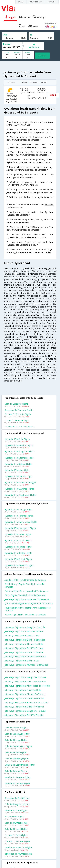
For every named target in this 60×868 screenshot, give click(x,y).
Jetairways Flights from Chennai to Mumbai (25, 656)
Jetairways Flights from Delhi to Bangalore (25, 640)
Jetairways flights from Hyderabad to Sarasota (27, 599)
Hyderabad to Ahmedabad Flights (20, 483)
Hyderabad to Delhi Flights (17, 439)
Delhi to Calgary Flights (16, 771)
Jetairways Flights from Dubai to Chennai (24, 707)
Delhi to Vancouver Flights (17, 734)
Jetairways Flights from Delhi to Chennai (24, 648)
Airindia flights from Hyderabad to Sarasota (26, 580)
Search (42, 56)
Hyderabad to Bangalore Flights (20, 452)
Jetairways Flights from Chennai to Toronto (25, 694)
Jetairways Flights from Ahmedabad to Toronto (27, 686)
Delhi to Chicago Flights (16, 740)
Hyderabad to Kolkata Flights (18, 464)
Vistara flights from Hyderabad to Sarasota (25, 615)
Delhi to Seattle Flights (15, 752)
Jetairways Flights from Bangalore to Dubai (25, 711)
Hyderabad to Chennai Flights (19, 476)
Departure (7, 44)
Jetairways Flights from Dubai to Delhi (23, 690)
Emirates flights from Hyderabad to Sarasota (26, 591)
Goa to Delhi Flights (14, 817)
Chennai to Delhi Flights (16, 835)
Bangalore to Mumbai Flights (18, 854)
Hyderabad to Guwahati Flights (19, 489)
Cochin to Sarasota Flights (17, 420)
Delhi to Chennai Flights (16, 829)
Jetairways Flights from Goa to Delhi (22, 636)
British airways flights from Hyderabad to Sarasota (24, 585)
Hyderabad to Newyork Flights (19, 565)
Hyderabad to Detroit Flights (18, 559)
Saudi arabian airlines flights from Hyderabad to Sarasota (28, 609)
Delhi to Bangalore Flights (17, 804)
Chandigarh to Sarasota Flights (19, 427)
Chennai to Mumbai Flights (17, 841)
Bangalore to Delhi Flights (17, 798)
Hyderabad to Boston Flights (18, 553)
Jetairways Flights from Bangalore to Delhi (25, 627)
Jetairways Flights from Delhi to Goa (22, 661)
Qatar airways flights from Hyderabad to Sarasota (29, 604)
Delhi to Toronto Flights (16, 728)
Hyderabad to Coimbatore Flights (20, 495)
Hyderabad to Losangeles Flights (20, 528)
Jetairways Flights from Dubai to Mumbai (24, 698)
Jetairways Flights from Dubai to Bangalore (25, 682)
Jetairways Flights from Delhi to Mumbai (24, 652)
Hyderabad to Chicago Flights (19, 510)
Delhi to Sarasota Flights (16, 404)
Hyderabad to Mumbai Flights (19, 445)
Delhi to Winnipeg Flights (16, 759)
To (31, 35)
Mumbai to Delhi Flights (16, 810)
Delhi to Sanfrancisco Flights (18, 746)
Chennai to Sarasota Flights (18, 414)
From (5, 35)
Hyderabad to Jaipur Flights (17, 470)
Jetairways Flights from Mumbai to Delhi (24, 631)
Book (53, 95)
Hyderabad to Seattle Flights (18, 547)
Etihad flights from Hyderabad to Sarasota (25, 595)
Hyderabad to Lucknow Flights (19, 458)
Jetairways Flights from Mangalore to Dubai (25, 677)
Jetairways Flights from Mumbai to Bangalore (26, 665)
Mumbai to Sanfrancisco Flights (20, 765)
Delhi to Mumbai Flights (16, 823)
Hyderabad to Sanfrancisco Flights (21, 522)
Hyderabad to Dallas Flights (18, 534)
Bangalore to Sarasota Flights (19, 410)
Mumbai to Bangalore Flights (18, 848)
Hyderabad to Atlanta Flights (18, 541)
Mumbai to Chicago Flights (17, 783)
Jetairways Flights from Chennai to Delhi (24, 644)
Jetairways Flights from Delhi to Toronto (24, 715)
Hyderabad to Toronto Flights (19, 516)
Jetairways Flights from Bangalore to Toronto (26, 702)
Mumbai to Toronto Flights (17, 777)
